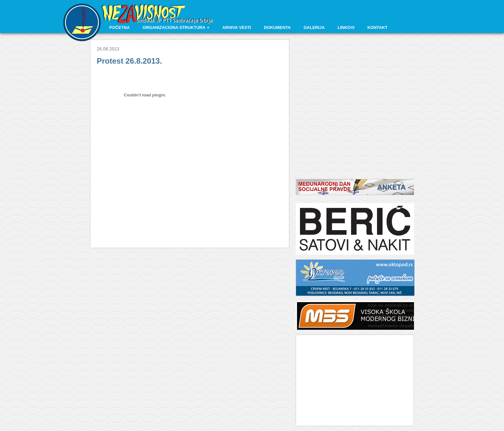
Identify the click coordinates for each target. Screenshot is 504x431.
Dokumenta (277, 27)
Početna (120, 27)
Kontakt (378, 27)
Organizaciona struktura (174, 27)
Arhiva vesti (237, 27)
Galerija (314, 27)
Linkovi (346, 27)
